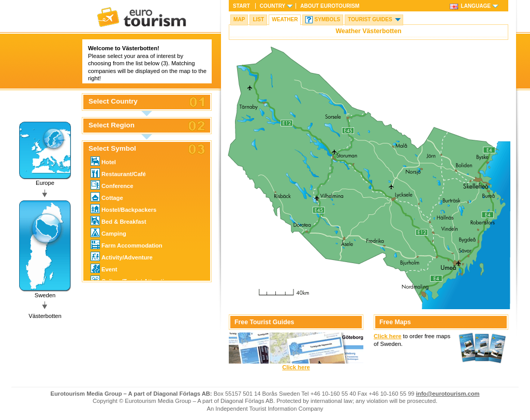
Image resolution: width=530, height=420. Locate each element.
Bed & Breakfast (118, 221)
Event (104, 268)
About (330, 6)
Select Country (113, 102)
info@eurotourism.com (448, 394)
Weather (285, 19)
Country (273, 6)
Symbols (327, 19)
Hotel (103, 161)
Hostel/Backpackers (123, 209)
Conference (112, 185)
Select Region (112, 125)
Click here (296, 367)
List (258, 19)
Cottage (107, 197)
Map (239, 19)
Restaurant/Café (118, 173)
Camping (108, 233)
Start (241, 6)
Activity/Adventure (122, 256)
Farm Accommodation (127, 244)
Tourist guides (370, 19)
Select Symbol (112, 149)
